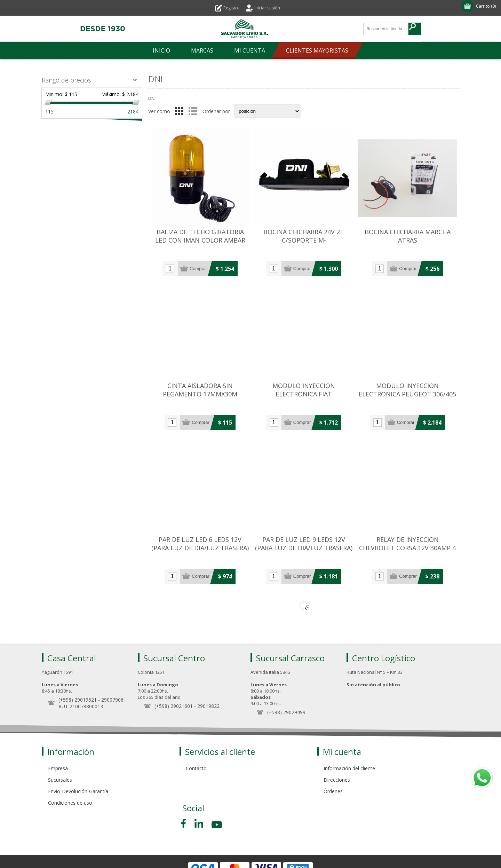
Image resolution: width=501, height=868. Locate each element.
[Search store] (386, 29)
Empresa (58, 768)
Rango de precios (66, 80)
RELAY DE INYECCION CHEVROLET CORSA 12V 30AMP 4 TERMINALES (407, 548)
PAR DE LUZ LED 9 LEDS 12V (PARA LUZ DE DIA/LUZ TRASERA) (304, 544)
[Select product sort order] (267, 111)
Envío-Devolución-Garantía (78, 791)
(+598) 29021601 (174, 706)
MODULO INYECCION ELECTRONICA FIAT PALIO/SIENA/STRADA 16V (304, 394)
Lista (193, 111)
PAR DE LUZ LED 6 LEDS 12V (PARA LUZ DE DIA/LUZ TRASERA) (200, 544)
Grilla (179, 111)
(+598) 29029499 (286, 712)
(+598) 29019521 (78, 700)
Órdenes (333, 791)
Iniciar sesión (267, 8)
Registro (232, 8)
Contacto (196, 768)
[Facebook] (185, 823)
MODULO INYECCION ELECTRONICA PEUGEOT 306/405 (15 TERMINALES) (407, 394)
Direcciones (337, 780)
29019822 (208, 706)
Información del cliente (349, 768)
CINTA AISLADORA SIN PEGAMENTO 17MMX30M (200, 390)
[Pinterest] (199, 823)
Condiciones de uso (70, 803)
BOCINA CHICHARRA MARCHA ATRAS (408, 236)
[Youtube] (217, 826)
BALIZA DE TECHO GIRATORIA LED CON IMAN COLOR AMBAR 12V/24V (200, 240)
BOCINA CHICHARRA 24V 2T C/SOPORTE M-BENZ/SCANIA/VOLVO (304, 240)
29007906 (112, 700)
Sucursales (60, 780)
